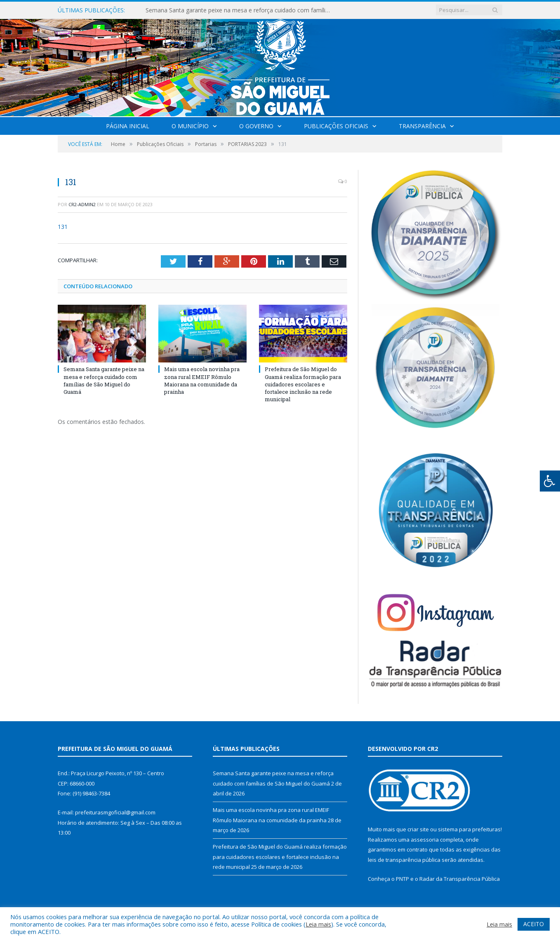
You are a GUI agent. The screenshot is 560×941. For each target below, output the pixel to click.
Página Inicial (128, 126)
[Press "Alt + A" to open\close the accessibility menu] (550, 481)
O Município (190, 126)
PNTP (402, 879)
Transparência (422, 126)
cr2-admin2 (82, 204)
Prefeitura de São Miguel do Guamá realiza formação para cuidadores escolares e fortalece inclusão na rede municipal (303, 384)
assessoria (425, 840)
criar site (418, 829)
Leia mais (318, 924)
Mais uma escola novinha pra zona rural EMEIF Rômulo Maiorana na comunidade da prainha (202, 380)
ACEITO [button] (534, 924)
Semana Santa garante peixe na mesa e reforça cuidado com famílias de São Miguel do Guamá (240, 10)
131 (63, 227)
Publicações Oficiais (336, 126)
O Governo (256, 126)
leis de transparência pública (404, 860)
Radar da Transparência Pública (460, 879)
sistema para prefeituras (469, 829)
